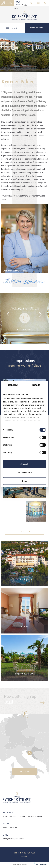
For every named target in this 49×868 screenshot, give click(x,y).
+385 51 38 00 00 (10, 827)
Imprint (24, 856)
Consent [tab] (13, 385)
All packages (24, 329)
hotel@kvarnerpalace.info (13, 839)
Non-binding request (25, 853)
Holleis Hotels (10, 3)
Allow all (24, 464)
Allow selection (24, 472)
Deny (24, 481)
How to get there (24, 773)
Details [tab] (36, 385)
